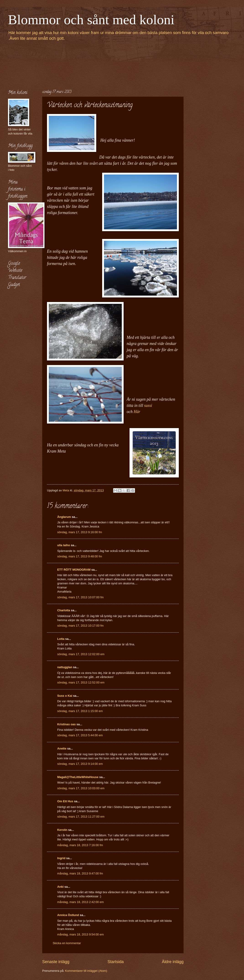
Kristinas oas (66, 724)
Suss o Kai (65, 696)
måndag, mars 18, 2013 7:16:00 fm (80, 845)
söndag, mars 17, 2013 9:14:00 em (80, 764)
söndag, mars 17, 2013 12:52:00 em (81, 682)
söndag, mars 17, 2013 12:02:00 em (81, 654)
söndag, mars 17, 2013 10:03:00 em (81, 788)
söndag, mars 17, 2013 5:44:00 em (80, 735)
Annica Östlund (68, 915)
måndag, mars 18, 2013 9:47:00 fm (80, 873)
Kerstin (62, 830)
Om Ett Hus (65, 801)
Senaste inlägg (56, 962)
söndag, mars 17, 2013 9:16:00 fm (80, 532)
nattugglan (65, 667)
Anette (62, 748)
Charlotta (64, 610)
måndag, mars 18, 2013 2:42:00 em (80, 902)
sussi (149, 405)
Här (137, 412)
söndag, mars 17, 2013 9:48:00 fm (80, 556)
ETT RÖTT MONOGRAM (74, 570)
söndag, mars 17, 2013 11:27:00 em (81, 817)
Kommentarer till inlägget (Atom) (86, 971)
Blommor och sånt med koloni (91, 20)
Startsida (116, 962)
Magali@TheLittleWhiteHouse (78, 777)
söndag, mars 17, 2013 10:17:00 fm (80, 626)
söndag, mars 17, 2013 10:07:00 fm (80, 597)
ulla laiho (64, 545)
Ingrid (61, 858)
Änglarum (64, 517)
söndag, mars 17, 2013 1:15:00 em (80, 711)
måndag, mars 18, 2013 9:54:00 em (80, 934)
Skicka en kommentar (67, 943)
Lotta (61, 639)
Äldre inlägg (173, 962)
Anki (60, 887)
